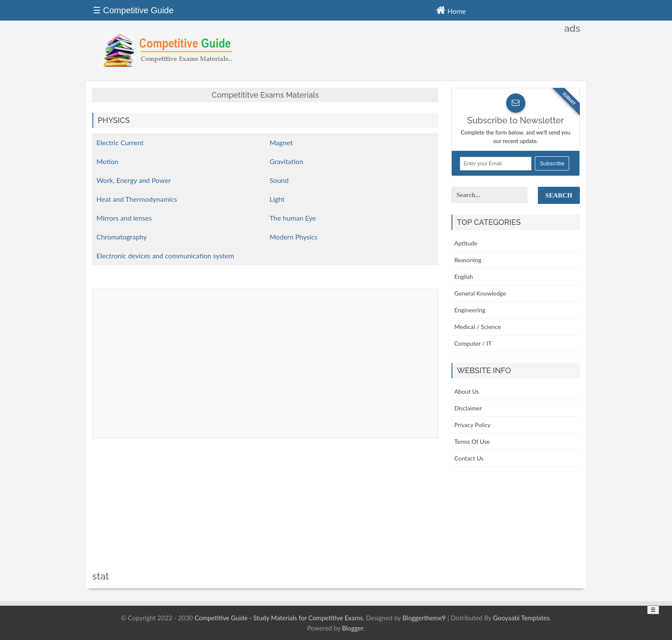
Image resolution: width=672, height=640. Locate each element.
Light (277, 199)
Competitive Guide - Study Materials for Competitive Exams (279, 618)
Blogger (353, 628)
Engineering (470, 310)
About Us (467, 391)
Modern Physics (294, 237)
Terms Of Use (472, 441)
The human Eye (293, 218)
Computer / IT (473, 343)
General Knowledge (480, 293)
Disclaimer (468, 408)
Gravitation (286, 161)
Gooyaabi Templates (521, 618)
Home (451, 10)
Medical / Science (478, 327)
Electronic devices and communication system (165, 256)
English (464, 277)
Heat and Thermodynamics (137, 199)
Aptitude (466, 243)
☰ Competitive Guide (133, 10)
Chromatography (122, 237)
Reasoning (468, 260)
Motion (107, 161)
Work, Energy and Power (134, 180)
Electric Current (120, 142)
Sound (279, 180)
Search (559, 195)
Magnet (281, 142)
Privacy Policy (472, 425)
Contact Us (469, 458)
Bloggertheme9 (424, 618)
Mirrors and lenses (124, 218)
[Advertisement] (265, 511)
